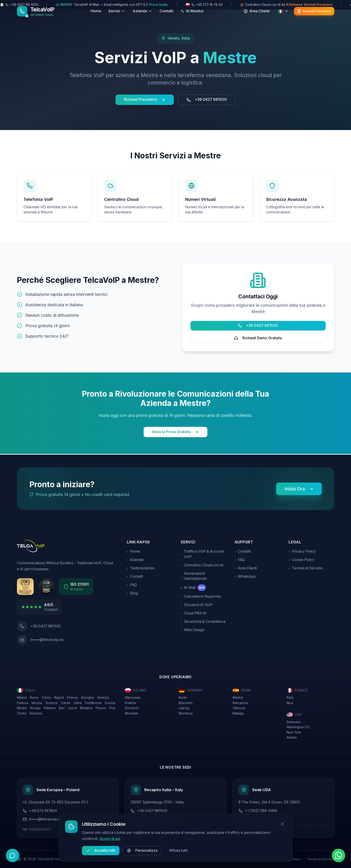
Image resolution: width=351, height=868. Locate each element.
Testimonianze (141, 567)
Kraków (130, 702)
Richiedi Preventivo (145, 100)
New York (294, 731)
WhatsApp (245, 576)
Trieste (65, 702)
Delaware (294, 721)
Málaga (238, 712)
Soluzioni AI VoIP (197, 604)
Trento (22, 712)
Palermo (50, 707)
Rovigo (35, 707)
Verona (37, 702)
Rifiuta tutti (179, 850)
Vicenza (51, 702)
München (186, 702)
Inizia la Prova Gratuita (175, 432)
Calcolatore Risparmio (201, 596)
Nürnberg (186, 712)
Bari (62, 707)
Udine (78, 702)
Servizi (117, 18)
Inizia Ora (299, 488)
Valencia (239, 707)
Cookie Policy (302, 559)
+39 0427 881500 (207, 100)
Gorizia (110, 702)
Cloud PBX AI (194, 612)
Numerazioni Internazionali (194, 575)
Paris (290, 697)
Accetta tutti (101, 850)
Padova (23, 702)
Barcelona (240, 702)
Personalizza (142, 850)
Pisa (112, 707)
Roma (34, 697)
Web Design (193, 629)
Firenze (73, 697)
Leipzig (184, 707)
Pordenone (93, 702)
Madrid (238, 697)
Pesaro (101, 707)
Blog (132, 592)
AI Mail (193, 587)
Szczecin (132, 707)
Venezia (103, 697)
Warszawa (133, 697)
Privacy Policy (302, 551)
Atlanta (292, 737)
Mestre (22, 707)
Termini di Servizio (306, 567)
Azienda (143, 18)
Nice (290, 702)
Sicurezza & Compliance (203, 621)
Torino (46, 697)
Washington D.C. (298, 726)
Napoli (59, 697)
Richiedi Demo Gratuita (258, 338)
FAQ (132, 584)
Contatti (166, 18)
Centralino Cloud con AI (202, 564)
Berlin (183, 697)
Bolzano (36, 712)
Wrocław (131, 712)
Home (96, 18)
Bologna (87, 697)
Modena (86, 707)
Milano (22, 697)
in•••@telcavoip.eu (47, 639)
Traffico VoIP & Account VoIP (202, 553)
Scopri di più (110, 839)
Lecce (72, 707)
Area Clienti (246, 567)
